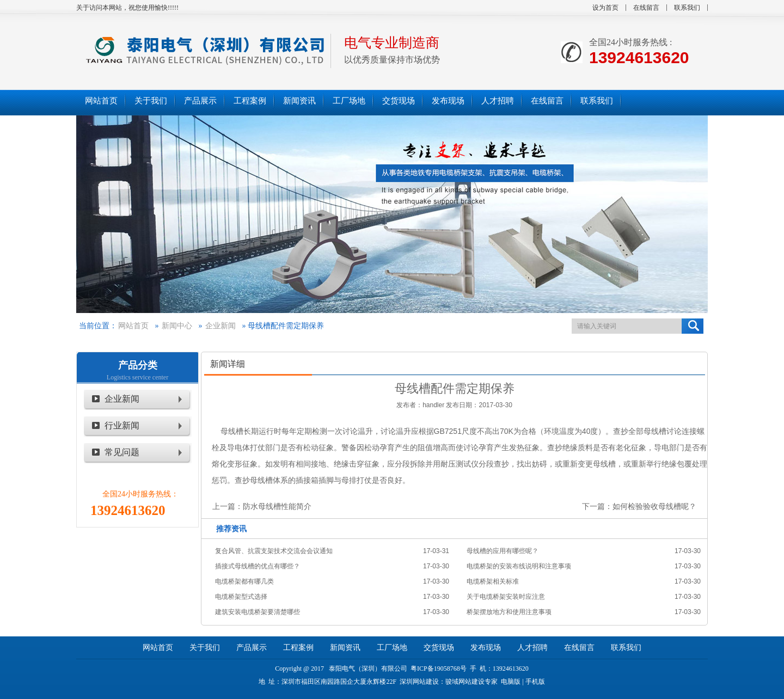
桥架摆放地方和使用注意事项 (509, 612)
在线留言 (646, 8)
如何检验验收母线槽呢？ (654, 506)
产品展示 (252, 648)
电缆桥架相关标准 (493, 581)
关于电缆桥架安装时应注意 (506, 597)
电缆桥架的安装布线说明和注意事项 (519, 566)
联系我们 (687, 8)
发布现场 (486, 648)
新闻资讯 (345, 648)
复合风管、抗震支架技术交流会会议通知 (274, 551)
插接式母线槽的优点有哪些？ (258, 566)
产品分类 (138, 365)
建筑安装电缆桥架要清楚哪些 (258, 612)
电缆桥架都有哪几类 (244, 581)
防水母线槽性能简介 (277, 506)
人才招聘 (532, 648)
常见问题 (122, 452)
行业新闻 (122, 425)
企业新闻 (220, 326)
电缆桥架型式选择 (241, 597)
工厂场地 (392, 648)
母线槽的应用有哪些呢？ (503, 551)
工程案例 (298, 648)
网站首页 (133, 326)
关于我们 (205, 648)
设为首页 (605, 8)
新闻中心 (177, 326)
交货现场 (439, 648)
